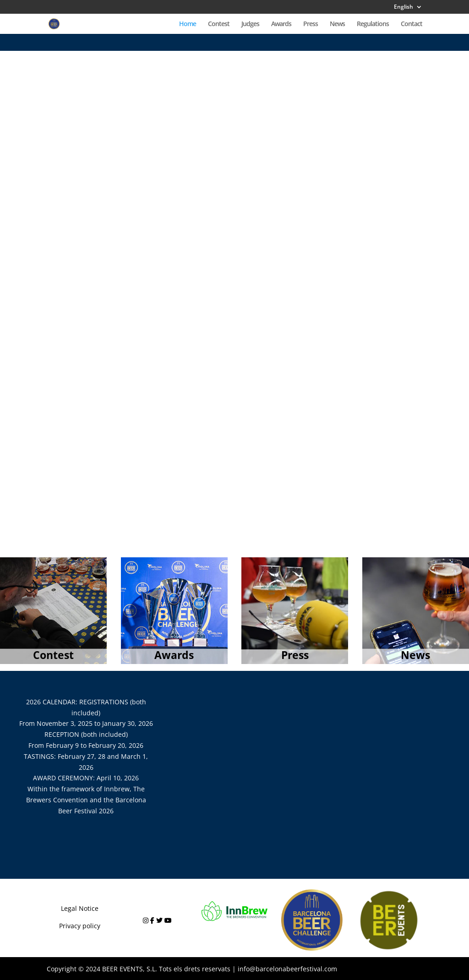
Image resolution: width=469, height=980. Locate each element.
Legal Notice (80, 908)
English (404, 7)
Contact (412, 24)
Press (311, 24)
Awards (281, 24)
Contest (219, 24)
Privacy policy (80, 926)
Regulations (373, 24)
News (337, 24)
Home (188, 24)
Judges (250, 24)
